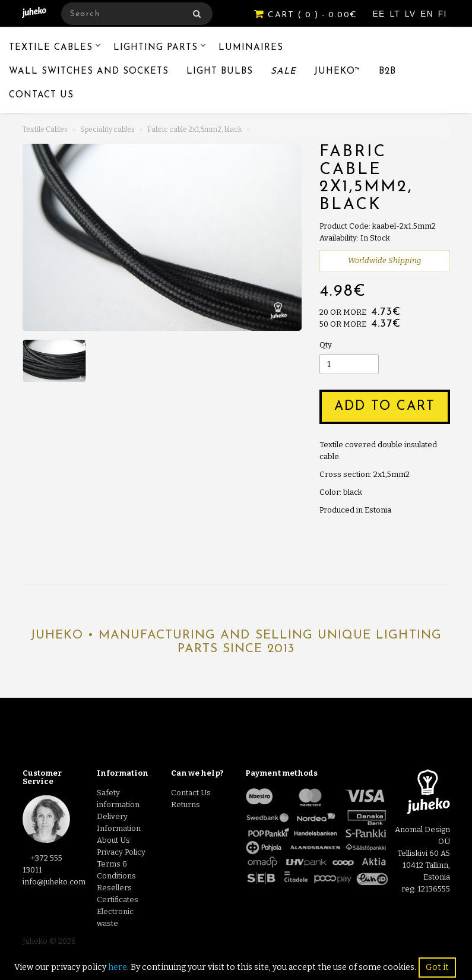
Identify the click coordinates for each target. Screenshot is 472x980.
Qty (326, 345)
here (118, 967)
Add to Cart (385, 407)
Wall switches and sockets (89, 72)
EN (428, 14)
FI (443, 14)
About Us (113, 840)
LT (396, 14)
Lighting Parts (156, 48)
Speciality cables (107, 129)
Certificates (118, 900)
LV (412, 14)
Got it (437, 967)
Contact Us (41, 95)
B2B (387, 72)
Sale (283, 72)
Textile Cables (51, 48)
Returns (186, 804)
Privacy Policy (121, 852)
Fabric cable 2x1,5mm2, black (195, 129)
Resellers (114, 888)
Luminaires (251, 48)
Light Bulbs (220, 72)
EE (381, 14)
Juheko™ (338, 72)
